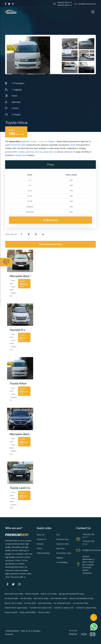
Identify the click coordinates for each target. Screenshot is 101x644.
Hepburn (52, 141)
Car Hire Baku (26, 597)
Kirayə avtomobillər (28, 611)
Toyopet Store (21, 155)
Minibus (60, 556)
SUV (58, 533)
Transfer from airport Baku (16, 606)
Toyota (73, 145)
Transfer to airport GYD (64, 606)
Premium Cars (62, 538)
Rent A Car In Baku (49, 593)
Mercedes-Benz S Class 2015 (20, 433)
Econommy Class (64, 552)
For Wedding (62, 561)
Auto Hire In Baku (41, 597)
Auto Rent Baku (45, 602)
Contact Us (41, 538)
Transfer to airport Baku (86, 606)
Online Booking (43, 552)
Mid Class (60, 547)
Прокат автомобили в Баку (81, 597)
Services (40, 543)
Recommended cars (51, 244)
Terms (39, 547)
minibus (22, 152)
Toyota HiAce (17, 383)
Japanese (26, 141)
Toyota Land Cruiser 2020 (20, 487)
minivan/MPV (12, 152)
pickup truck (48, 152)
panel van (30, 152)
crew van (38, 152)
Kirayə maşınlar (11, 611)
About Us (41, 533)
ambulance (68, 152)
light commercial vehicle (17, 145)
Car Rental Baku (11, 597)
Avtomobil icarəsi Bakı (14, 593)
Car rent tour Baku (81, 602)
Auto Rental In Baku (59, 597)
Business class (63, 543)
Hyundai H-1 (16, 330)
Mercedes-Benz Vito (20, 276)
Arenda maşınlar (32, 593)
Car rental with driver (62, 602)
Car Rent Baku (30, 602)
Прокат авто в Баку (13, 602)
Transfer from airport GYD (41, 606)
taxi (55, 152)
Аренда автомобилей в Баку (71, 593)
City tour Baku (44, 611)
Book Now (51, 220)
